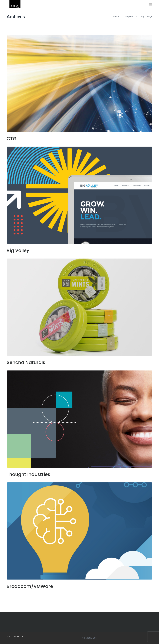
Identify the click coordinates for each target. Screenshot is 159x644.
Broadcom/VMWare (30, 586)
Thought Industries (28, 474)
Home (116, 16)
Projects (129, 16)
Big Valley (18, 251)
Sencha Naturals (26, 362)
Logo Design (146, 16)
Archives (16, 17)
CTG (12, 139)
